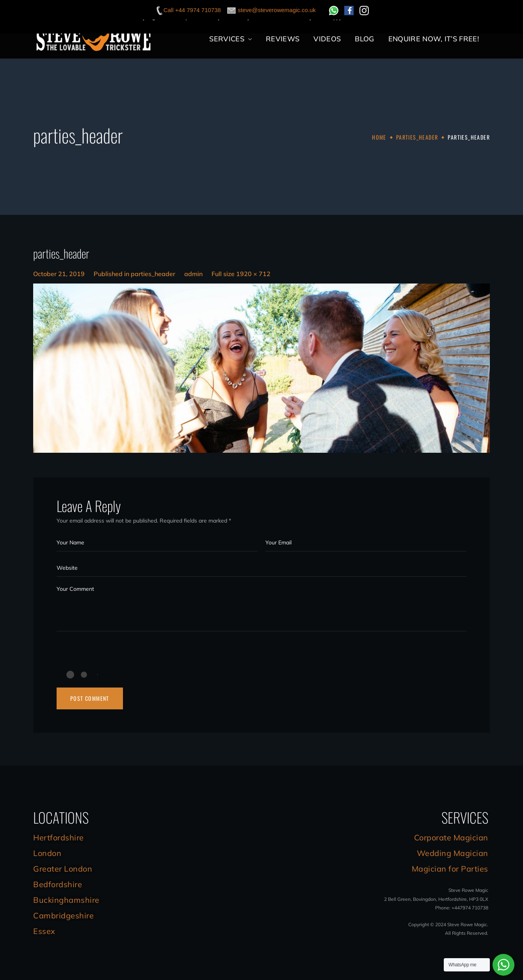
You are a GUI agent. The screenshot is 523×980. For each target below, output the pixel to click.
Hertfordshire (59, 837)
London (47, 853)
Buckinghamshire (66, 900)
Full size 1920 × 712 (241, 274)
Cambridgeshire (63, 915)
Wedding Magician (453, 853)
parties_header (417, 137)
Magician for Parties (450, 869)
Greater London (63, 869)
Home (379, 137)
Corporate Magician (451, 837)
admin (193, 274)
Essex (44, 931)
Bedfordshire (58, 884)
